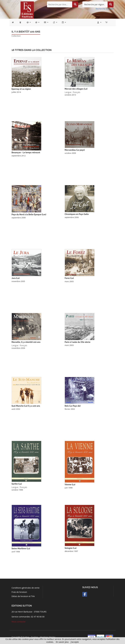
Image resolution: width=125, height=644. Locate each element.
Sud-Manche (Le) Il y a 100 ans (26, 406)
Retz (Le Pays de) (73, 406)
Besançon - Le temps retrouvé (26, 153)
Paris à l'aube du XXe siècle (78, 342)
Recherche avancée (105, 9)
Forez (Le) (69, 278)
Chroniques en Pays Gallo (77, 214)
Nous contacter (19, 622)
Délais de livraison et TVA (23, 596)
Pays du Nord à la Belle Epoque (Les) (29, 214)
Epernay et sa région (21, 89)
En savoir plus (62, 642)
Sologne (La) (71, 548)
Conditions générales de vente (26, 588)
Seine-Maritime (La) (21, 549)
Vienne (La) (70, 485)
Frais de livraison (19, 592)
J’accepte (75, 642)
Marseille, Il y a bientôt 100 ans (26, 342)
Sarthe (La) (17, 484)
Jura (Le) (16, 278)
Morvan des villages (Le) (76, 89)
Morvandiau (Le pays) (75, 150)
